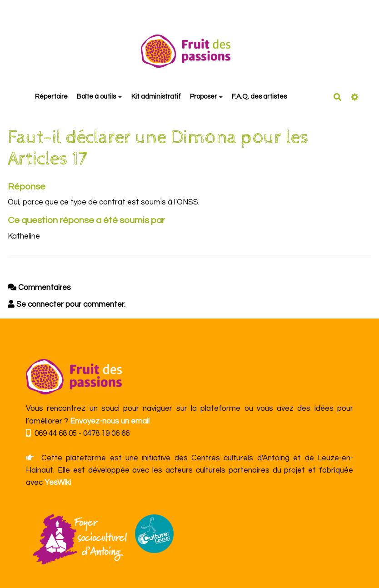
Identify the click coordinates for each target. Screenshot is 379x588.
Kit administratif (156, 97)
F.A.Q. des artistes (259, 97)
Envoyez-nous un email (110, 421)
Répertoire (51, 97)
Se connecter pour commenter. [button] (67, 304)
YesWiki (58, 483)
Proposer (206, 97)
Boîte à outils (99, 97)
